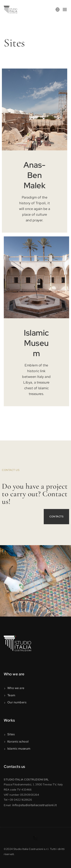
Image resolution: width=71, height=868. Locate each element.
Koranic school (18, 742)
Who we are (16, 688)
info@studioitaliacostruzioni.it (35, 805)
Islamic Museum (36, 343)
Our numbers (17, 702)
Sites (11, 734)
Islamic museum (19, 749)
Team (11, 695)
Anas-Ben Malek (35, 175)
